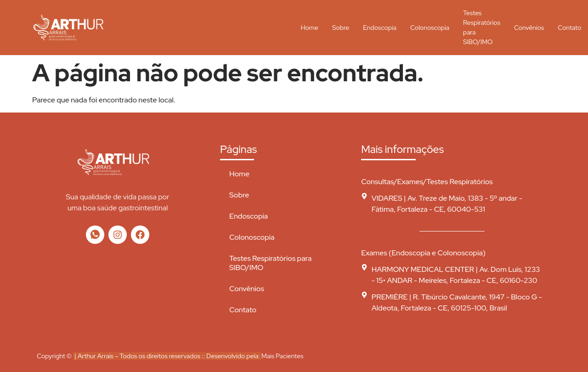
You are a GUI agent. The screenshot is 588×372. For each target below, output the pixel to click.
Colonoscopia (430, 28)
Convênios (529, 28)
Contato (243, 310)
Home (310, 28)
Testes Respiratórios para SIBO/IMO (482, 28)
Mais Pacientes (282, 356)
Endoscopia (380, 28)
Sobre (341, 28)
